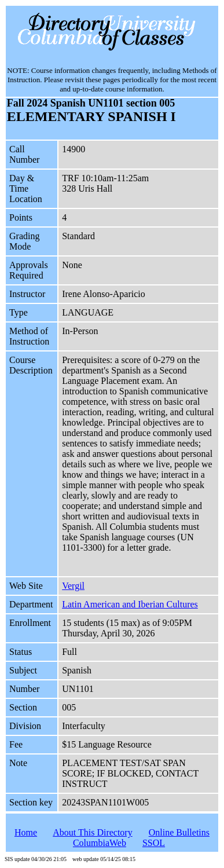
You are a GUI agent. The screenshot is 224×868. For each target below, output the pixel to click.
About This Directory (92, 832)
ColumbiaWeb (100, 843)
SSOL (154, 843)
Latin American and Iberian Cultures (130, 604)
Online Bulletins (179, 832)
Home (26, 832)
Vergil (73, 586)
